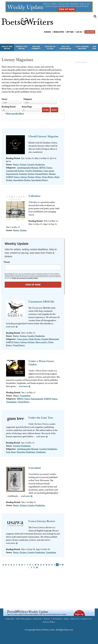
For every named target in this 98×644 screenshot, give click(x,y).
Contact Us (86, 619)
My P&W (70, 32)
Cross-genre (49, 171)
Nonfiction (41, 452)
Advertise (38, 619)
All (37, 567)
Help (66, 619)
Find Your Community (36, 48)
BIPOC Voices (46, 168)
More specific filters (15, 113)
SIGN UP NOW (33, 285)
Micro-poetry (41, 342)
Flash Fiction (34, 339)
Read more (11, 327)
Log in (79, 32)
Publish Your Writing (7, 48)
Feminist (23, 174)
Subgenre (28, 99)
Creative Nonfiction (36, 164)
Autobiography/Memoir (28, 168)
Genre (4, 99)
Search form (95, 16)
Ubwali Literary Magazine (43, 136)
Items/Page (27, 107)
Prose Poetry (48, 177)
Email (7, 262)
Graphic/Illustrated (50, 339)
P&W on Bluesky (91, 38)
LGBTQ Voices (13, 177)
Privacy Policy (49, 622)
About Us (75, 619)
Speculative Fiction (22, 180)
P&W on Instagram (95, 38)
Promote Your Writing (22, 48)
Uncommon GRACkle (41, 302)
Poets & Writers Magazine (82, 48)
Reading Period (9, 107)
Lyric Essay (11, 452)
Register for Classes (50, 48)
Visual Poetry (19, 345)
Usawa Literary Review (42, 521)
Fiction (23, 164)
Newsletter (59, 32)
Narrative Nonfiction (26, 452)
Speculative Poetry (40, 180)
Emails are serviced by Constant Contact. (25, 278)
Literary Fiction (27, 177)
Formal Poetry (42, 174)
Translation (25, 396)
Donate (48, 32)
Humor (52, 174)
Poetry (16, 164)
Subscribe (90, 32)
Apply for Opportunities (65, 48)
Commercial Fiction (15, 171)
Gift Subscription (24, 619)
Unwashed (35, 468)
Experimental (12, 174)
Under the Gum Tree (41, 418)
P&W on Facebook (87, 38)
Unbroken (34, 196)
